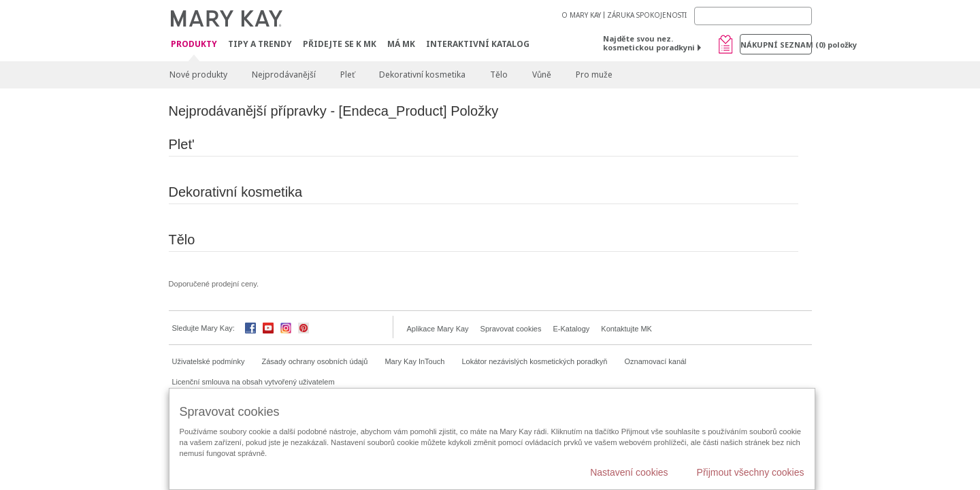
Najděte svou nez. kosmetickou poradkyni (649, 43)
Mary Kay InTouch (414, 361)
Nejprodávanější (284, 75)
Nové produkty (198, 75)
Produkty (194, 45)
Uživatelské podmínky (209, 361)
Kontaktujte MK (626, 329)
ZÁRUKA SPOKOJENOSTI (647, 15)
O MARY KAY (581, 15)
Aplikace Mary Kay (438, 329)
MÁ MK (401, 44)
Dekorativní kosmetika (422, 75)
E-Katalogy (571, 329)
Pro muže (594, 75)
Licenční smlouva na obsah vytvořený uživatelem (254, 382)
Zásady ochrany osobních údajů (315, 361)
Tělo (499, 75)
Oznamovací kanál (655, 361)
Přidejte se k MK (340, 44)
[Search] (753, 16)
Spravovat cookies (511, 329)
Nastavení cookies (629, 472)
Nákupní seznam (776, 45)
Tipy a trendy (260, 44)
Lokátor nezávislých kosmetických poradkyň (534, 361)
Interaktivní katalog (478, 44)
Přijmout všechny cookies (751, 472)
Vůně (542, 75)
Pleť (347, 75)
